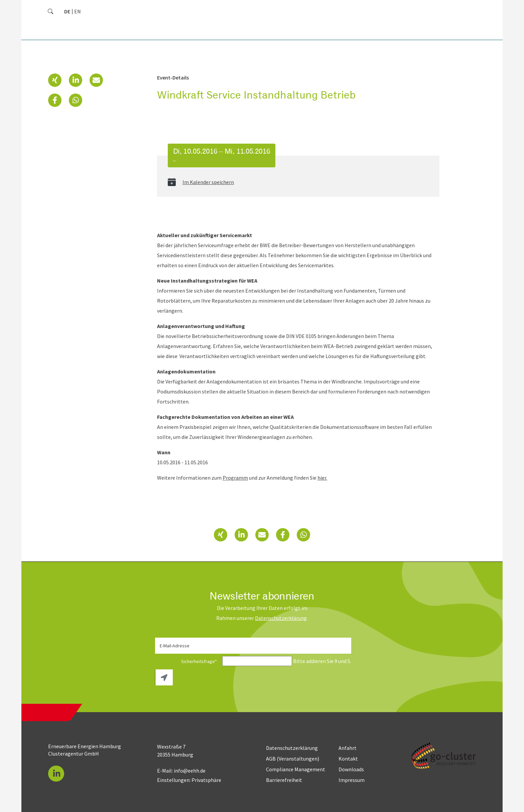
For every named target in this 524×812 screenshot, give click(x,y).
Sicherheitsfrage (188, 661)
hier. (322, 478)
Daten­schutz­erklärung (281, 618)
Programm (235, 478)
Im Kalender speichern (208, 182)
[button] (55, 80)
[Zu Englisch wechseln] (78, 11)
